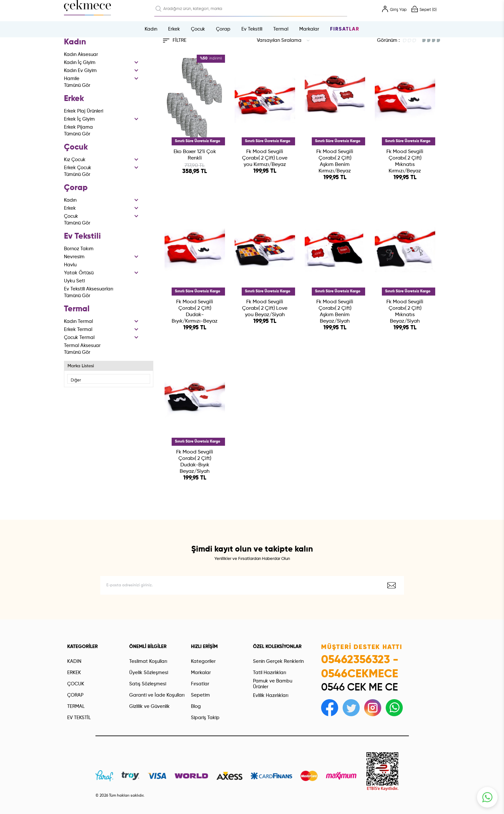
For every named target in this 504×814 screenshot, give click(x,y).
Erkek (174, 29)
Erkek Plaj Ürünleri (84, 111)
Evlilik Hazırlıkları (271, 677)
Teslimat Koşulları (148, 643)
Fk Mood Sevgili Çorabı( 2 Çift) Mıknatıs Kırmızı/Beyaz (405, 161)
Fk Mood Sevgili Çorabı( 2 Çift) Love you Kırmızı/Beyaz (265, 158)
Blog (196, 688)
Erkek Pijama (78, 127)
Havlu (70, 265)
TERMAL (76, 688)
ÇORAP (75, 677)
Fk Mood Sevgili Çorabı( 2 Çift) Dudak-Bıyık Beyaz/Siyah (195, 450)
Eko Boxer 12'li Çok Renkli (195, 155)
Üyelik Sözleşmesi (149, 654)
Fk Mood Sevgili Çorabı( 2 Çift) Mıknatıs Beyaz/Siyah (405, 306)
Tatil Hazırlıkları (270, 654)
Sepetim (200, 677)
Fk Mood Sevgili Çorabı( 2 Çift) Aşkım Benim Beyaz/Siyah (335, 306)
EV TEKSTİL (79, 699)
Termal (281, 29)
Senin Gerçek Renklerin (278, 643)
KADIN (74, 643)
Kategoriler (203, 643)
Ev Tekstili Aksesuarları (89, 289)
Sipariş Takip (205, 699)
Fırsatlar (345, 29)
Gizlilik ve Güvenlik (149, 688)
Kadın (151, 29)
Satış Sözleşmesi (148, 666)
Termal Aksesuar (82, 346)
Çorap (223, 29)
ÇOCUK (76, 666)
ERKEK (74, 654)
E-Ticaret (234, 806)
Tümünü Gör (77, 85)
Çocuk (198, 29)
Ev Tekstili (252, 29)
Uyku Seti (74, 281)
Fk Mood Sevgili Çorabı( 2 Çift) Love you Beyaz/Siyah (265, 302)
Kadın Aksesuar (81, 55)
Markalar (309, 29)
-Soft (220, 806)
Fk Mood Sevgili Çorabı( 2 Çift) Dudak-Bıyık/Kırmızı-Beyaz (195, 306)
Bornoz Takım (79, 249)
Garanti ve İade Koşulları (157, 677)
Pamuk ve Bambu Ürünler (273, 666)
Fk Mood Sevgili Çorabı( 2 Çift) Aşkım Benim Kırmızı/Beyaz (335, 161)
